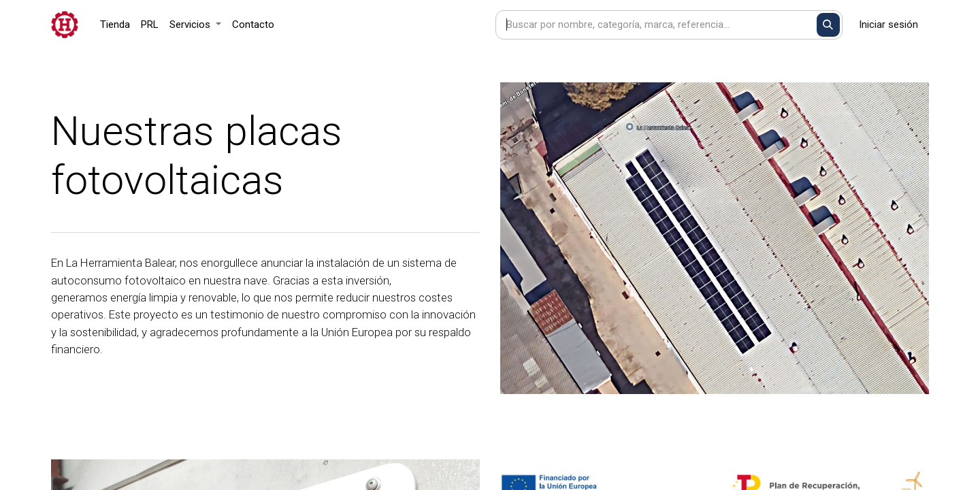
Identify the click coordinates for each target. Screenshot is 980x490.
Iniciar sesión (888, 24)
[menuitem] (115, 25)
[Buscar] (829, 25)
